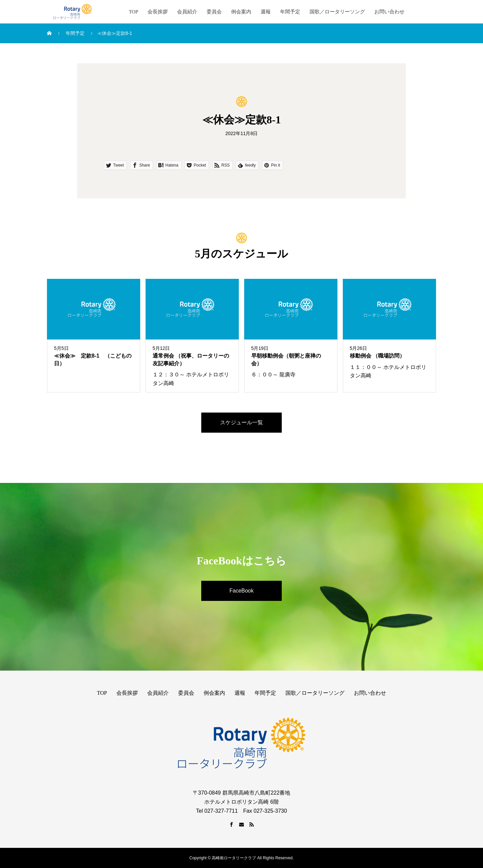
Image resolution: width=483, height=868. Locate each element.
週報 (266, 12)
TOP (133, 12)
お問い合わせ (389, 12)
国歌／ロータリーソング (337, 12)
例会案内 (241, 12)
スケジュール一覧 (241, 422)
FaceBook (241, 591)
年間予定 (290, 12)
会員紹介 (187, 12)
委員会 (214, 12)
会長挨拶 (158, 12)
